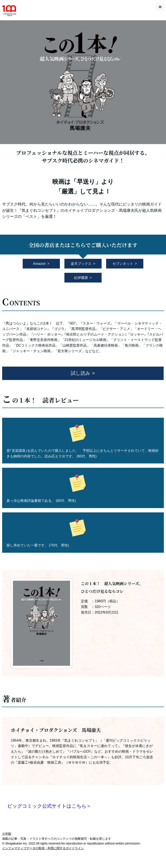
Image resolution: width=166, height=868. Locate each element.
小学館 (7, 834)
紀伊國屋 (81, 278)
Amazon (39, 264)
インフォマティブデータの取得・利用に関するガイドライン (43, 848)
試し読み (81, 373)
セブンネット (123, 264)
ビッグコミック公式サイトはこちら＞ (49, 806)
